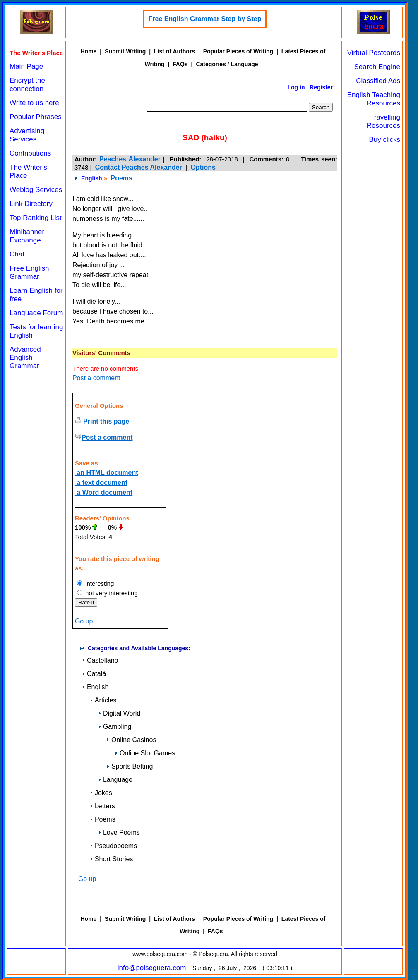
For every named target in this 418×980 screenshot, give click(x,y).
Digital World (119, 713)
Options (203, 167)
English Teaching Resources (374, 99)
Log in (296, 87)
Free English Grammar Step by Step (205, 19)
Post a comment (96, 378)
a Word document (104, 492)
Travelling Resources (383, 121)
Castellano (100, 660)
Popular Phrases (36, 117)
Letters (102, 806)
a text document (101, 483)
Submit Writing (125, 51)
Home (88, 51)
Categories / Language (227, 64)
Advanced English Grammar (25, 358)
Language (115, 780)
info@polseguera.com (152, 968)
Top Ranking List (36, 218)
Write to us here (34, 103)
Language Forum (36, 313)
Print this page (106, 421)
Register (321, 87)
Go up (84, 621)
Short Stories (111, 859)
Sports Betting (130, 766)
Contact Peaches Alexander (139, 167)
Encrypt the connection (27, 85)
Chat (17, 254)
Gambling (115, 727)
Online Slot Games (145, 753)
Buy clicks (384, 140)
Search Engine (377, 67)
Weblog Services (36, 190)
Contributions (30, 153)
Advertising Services (27, 135)
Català (94, 674)
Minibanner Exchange (27, 236)
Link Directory (31, 204)
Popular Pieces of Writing (238, 51)
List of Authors (174, 51)
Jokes (101, 793)
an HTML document (107, 473)
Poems (121, 178)
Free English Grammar (29, 272)
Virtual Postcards (374, 53)
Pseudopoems (113, 846)
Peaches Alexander (130, 159)
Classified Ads (378, 81)
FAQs (180, 64)
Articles (103, 700)
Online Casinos (131, 740)
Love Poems (119, 833)
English (92, 178)
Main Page (26, 66)
